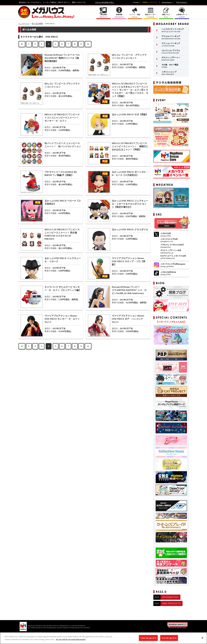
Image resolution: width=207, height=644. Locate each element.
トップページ (24, 24)
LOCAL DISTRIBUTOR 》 (105, 2)
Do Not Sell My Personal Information (71, 641)
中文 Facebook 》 (182, 2)
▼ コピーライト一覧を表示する (35, 633)
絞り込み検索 (37, 24)
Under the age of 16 (148, 639)
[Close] (202, 639)
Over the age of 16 (169, 639)
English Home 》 (167, 2)
